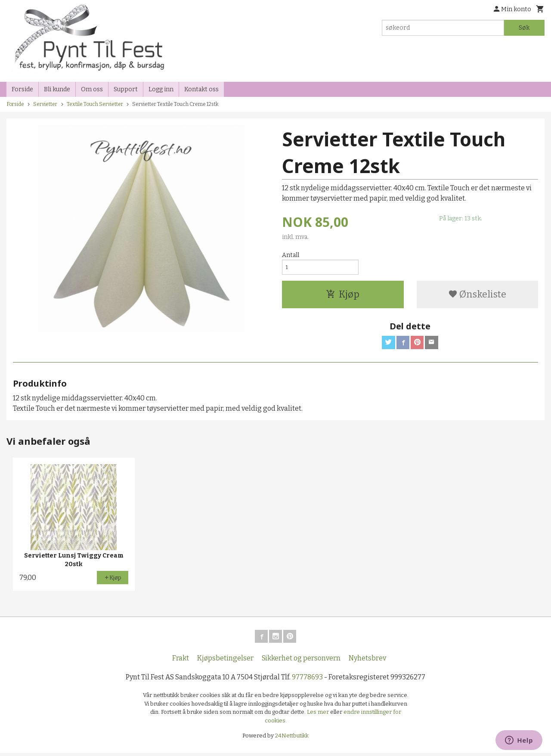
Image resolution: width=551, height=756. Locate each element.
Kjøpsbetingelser (225, 661)
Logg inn (161, 89)
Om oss (92, 89)
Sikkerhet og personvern (301, 661)
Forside (22, 89)
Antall (291, 255)
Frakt (181, 661)
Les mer (319, 715)
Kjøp (343, 296)
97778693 (307, 680)
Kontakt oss (201, 89)
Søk (524, 28)
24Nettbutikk (292, 739)
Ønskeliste (477, 296)
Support (126, 89)
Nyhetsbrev (367, 661)
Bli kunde (57, 89)
